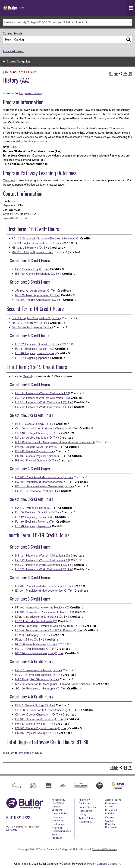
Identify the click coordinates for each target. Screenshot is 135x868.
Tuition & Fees (87, 818)
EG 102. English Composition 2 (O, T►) (36, 318)
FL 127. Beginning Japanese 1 (33, 358)
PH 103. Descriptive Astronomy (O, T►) (40, 447)
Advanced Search (13, 51)
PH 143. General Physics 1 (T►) (35, 451)
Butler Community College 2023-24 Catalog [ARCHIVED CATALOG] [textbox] (46, 22)
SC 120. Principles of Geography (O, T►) (41, 689)
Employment (58, 824)
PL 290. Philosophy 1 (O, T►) (34, 635)
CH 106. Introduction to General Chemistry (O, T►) (47, 428)
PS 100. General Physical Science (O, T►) (41, 456)
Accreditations (113, 800)
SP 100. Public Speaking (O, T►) (32, 327)
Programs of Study (31, 93)
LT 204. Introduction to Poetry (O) (36, 621)
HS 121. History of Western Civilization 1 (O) (43, 393)
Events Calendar (88, 807)
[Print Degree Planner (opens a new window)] (111, 74)
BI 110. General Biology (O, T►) (35, 424)
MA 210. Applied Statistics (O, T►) (37, 438)
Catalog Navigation (18, 62)
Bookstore (85, 803)
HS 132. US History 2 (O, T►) (30, 323)
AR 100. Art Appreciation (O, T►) (36, 291)
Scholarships (86, 822)
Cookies (110, 817)
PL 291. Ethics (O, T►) (30, 640)
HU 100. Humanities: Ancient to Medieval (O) (42, 608)
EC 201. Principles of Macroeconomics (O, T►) (45, 482)
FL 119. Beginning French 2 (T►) (35, 522)
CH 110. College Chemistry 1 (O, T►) (39, 433)
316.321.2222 (20, 818)
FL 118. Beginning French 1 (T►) (35, 353)
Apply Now (84, 800)
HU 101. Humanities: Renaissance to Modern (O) (45, 612)
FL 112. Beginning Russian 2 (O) (35, 517)
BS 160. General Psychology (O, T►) (38, 274)
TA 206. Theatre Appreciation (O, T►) (39, 300)
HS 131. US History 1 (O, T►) (30, 248)
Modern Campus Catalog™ (104, 864)
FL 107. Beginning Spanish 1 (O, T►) (38, 344)
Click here (9, 180)
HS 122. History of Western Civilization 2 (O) (43, 398)
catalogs (23, 864)
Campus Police (60, 813)
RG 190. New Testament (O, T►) (36, 644)
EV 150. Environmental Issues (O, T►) (39, 670)
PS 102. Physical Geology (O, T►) (37, 460)
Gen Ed (27, 376)
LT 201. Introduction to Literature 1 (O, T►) (42, 617)
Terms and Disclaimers (104, 849)
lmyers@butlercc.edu (16, 218)
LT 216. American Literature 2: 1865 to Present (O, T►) (49, 630)
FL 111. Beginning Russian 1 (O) (35, 349)
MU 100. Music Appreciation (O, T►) (38, 295)
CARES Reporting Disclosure (111, 824)
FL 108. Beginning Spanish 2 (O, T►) (38, 512)
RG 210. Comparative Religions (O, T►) (40, 653)
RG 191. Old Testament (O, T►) (36, 649)
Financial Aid (85, 811)
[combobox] (67, 22)
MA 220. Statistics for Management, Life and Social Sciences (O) (55, 442)
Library (82, 814)
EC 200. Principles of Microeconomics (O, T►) (44, 477)
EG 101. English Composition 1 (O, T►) (36, 243)
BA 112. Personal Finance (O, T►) (36, 508)
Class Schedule (25, 137)
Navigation (132, 8)
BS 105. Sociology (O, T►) (32, 269)
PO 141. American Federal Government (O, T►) (45, 486)
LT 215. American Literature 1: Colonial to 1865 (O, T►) (50, 626)
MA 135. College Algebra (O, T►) (32, 252)
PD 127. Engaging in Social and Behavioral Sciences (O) (46, 238)
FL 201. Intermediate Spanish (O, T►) (39, 675)
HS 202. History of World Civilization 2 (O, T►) (44, 407)
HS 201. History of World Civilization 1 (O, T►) (44, 402)
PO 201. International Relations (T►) (38, 491)
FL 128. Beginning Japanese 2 (33, 526)
